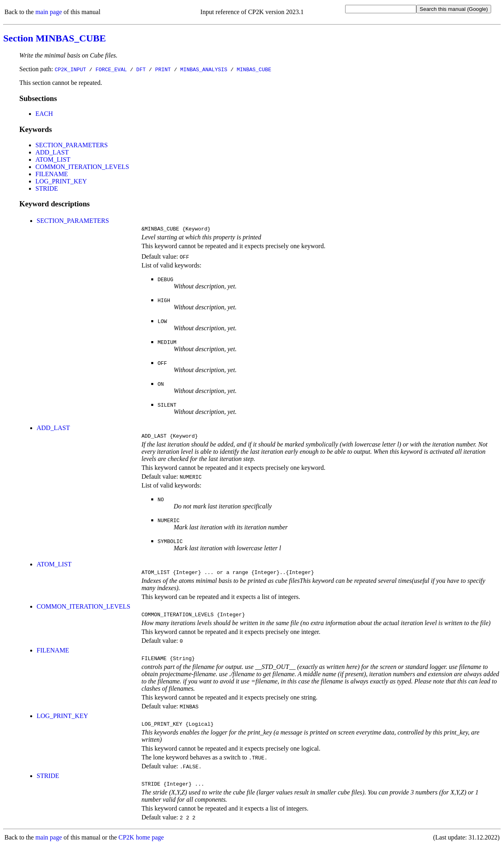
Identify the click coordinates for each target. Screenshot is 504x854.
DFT (141, 69)
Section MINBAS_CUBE (55, 38)
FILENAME (52, 174)
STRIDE (47, 188)
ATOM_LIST (53, 159)
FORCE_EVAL (111, 69)
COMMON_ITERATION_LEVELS (82, 167)
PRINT (163, 69)
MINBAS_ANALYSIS (204, 69)
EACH (44, 114)
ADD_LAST (52, 152)
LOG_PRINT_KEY (61, 181)
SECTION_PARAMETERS (72, 145)
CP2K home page (141, 846)
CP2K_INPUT (70, 69)
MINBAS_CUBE (254, 69)
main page (49, 12)
